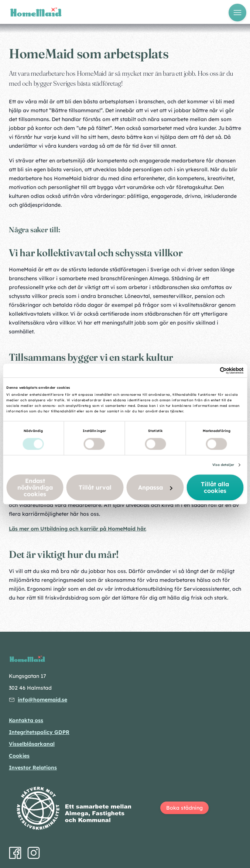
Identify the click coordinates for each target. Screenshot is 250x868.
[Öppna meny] (237, 13)
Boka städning (184, 808)
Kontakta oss (26, 720)
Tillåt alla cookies (215, 488)
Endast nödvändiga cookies (35, 488)
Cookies (19, 756)
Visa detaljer (223, 465)
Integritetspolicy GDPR (39, 732)
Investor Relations (33, 768)
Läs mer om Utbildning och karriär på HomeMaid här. (78, 529)
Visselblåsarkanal (32, 744)
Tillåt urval (95, 488)
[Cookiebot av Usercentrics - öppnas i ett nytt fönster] (211, 370)
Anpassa (155, 488)
